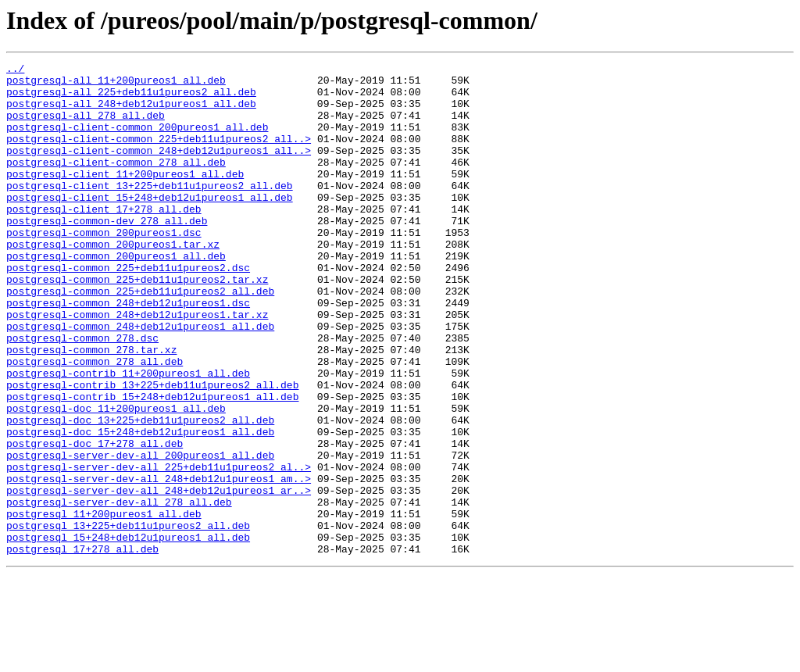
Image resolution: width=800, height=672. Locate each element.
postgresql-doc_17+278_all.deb (95, 520)
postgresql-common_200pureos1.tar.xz (113, 281)
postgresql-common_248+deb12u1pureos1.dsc (128, 352)
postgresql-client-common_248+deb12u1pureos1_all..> (159, 169)
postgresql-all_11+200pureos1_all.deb (116, 84)
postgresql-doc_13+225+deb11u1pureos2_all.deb (140, 492)
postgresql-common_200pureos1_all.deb (116, 295)
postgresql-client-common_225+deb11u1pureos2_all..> (159, 155)
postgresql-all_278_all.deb (86, 127)
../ (15, 70)
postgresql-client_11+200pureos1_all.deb (125, 197)
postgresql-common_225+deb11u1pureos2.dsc (128, 309)
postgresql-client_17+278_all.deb (104, 239)
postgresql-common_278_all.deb (95, 422)
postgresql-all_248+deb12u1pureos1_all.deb (131, 113)
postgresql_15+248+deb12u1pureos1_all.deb (128, 633)
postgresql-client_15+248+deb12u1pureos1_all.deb (150, 225)
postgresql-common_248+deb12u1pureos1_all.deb (140, 380)
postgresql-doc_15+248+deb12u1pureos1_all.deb (140, 506)
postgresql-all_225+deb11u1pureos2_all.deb (131, 98)
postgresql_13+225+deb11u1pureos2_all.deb (128, 619)
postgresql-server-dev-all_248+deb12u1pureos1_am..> (159, 563)
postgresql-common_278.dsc (82, 394)
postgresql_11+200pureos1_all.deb (104, 605)
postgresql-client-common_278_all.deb (116, 183)
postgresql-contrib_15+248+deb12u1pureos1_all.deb (152, 464)
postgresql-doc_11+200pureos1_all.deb (116, 478)
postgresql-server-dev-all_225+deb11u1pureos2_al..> (159, 549)
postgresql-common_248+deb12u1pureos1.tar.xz (137, 366)
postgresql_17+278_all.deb (82, 647)
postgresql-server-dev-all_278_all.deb (119, 591)
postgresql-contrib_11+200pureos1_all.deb (128, 436)
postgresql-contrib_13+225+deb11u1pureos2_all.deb (152, 450)
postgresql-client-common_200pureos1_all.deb (137, 141)
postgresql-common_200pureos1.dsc (104, 267)
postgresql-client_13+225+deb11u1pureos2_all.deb (150, 211)
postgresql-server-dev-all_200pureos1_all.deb (140, 534)
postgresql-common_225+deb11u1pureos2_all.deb (140, 338)
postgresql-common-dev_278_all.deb (107, 253)
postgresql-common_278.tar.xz (91, 408)
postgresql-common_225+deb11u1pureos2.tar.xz (137, 323)
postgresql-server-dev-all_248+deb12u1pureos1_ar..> (159, 577)
